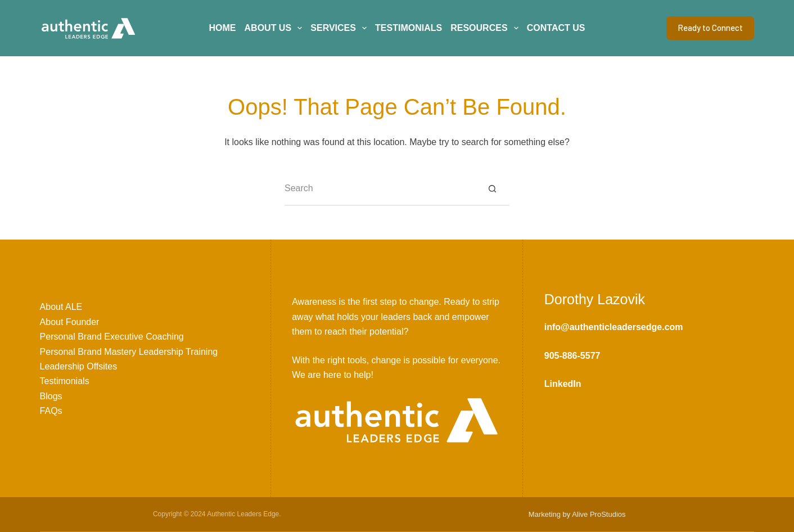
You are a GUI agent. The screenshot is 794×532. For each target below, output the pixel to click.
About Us (276, 28)
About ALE (61, 307)
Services (340, 28)
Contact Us (556, 28)
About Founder (70, 322)
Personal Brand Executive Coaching (112, 337)
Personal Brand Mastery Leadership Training (129, 352)
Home (223, 28)
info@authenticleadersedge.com (614, 327)
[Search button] (493, 189)
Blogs (51, 396)
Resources (486, 28)
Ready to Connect (710, 28)
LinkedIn (563, 384)
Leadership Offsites (79, 366)
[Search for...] (380, 189)
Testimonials (409, 28)
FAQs (51, 411)
